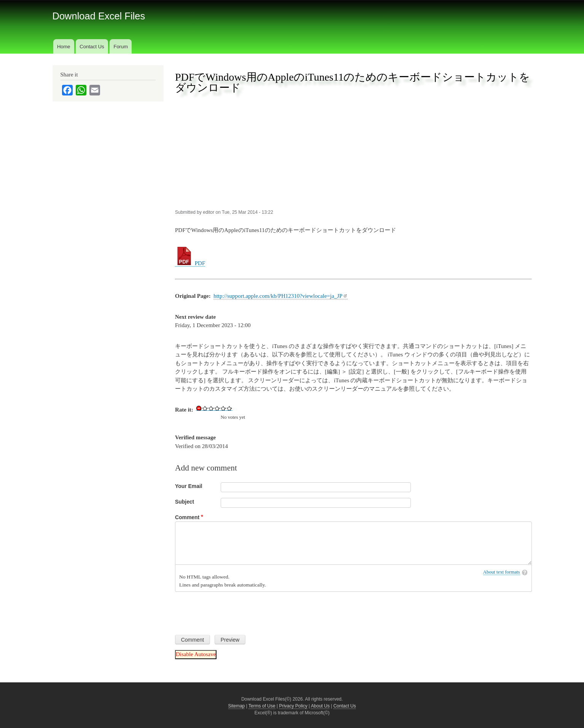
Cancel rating (199, 408)
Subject (185, 502)
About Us (320, 706)
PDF (190, 263)
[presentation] (233, 610)
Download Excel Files (99, 16)
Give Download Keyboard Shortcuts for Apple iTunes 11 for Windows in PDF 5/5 (229, 408)
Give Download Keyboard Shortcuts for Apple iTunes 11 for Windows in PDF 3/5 (217, 408)
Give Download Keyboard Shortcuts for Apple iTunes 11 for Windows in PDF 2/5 (211, 408)
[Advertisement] (353, 152)
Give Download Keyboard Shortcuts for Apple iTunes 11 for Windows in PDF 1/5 (205, 408)
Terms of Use (262, 706)
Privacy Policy (293, 706)
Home (64, 47)
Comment (187, 517)
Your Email (189, 486)
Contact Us (92, 47)
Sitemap (237, 706)
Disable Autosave (196, 654)
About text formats (502, 572)
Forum (121, 47)
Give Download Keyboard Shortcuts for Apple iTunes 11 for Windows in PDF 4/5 (223, 408)
